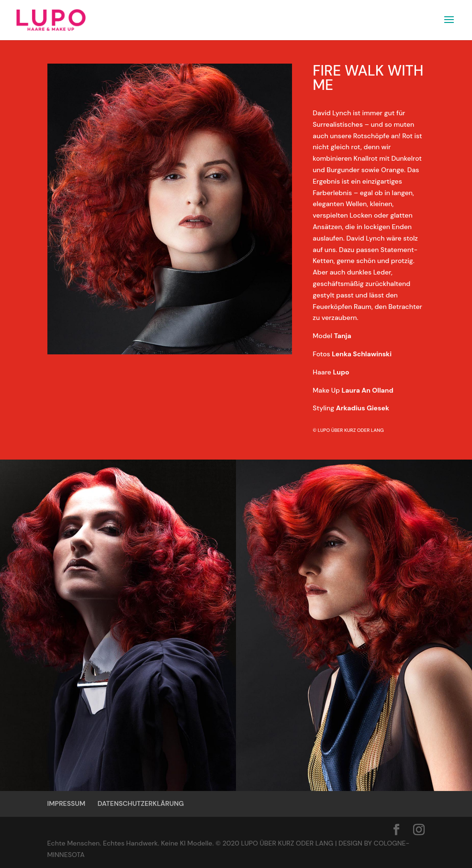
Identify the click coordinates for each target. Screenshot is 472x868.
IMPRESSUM (67, 803)
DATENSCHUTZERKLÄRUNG (141, 803)
